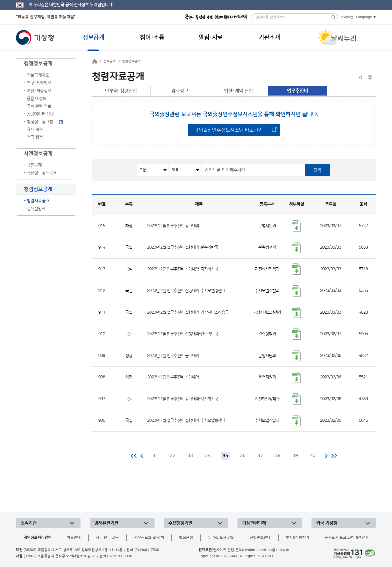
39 (295, 456)
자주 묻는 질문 (107, 538)
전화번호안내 (260, 538)
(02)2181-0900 (120, 556)
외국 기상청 (327, 523)
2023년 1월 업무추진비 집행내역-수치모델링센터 (186, 420)
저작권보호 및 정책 (149, 538)
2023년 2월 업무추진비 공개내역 (173, 226)
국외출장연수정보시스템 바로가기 (228, 130)
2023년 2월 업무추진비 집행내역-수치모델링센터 (186, 291)
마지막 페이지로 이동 (334, 456)
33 (190, 456)
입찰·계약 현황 (238, 91)
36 (243, 456)
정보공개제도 (38, 75)
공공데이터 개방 (40, 114)
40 (313, 456)
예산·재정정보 (39, 91)
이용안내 (74, 538)
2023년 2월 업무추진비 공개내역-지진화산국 (182, 269)
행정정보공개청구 (42, 122)
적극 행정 (35, 137)
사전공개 (34, 165)
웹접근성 (186, 538)
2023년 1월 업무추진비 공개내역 (173, 356)
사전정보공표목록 (42, 173)
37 (260, 456)
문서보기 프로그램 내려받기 (346, 538)
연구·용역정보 (39, 83)
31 (155, 456)
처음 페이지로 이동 (134, 456)
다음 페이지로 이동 (326, 456)
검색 (317, 170)
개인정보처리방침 (37, 538)
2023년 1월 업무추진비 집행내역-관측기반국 (182, 334)
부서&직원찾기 (297, 538)
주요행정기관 (180, 523)
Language (364, 17)
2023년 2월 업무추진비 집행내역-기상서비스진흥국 (188, 312)
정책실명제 (36, 209)
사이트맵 (347, 17)
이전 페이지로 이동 (142, 456)
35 (225, 456)
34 (208, 456)
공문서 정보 (37, 99)
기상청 (35, 38)
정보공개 (109, 61)
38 (278, 456)
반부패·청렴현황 (121, 91)
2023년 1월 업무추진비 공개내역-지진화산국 (182, 399)
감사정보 (180, 91)
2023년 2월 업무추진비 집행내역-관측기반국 (182, 247)
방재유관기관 (106, 523)
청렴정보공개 (131, 61)
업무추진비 (297, 91)
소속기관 (28, 523)
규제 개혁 (35, 130)
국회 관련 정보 (39, 106)
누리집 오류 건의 (221, 538)
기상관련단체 (254, 523)
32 (173, 456)
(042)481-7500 (147, 550)
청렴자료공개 (38, 201)
